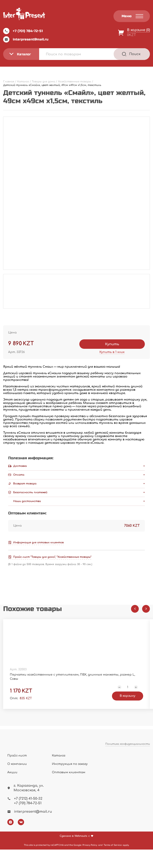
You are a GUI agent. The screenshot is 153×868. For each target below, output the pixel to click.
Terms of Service (113, 863)
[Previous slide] (135, 609)
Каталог (59, 774)
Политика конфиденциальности (128, 766)
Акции (12, 791)
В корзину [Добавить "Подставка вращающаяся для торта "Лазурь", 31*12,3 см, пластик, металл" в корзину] (102, 713)
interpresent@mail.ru (26, 39)
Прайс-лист (17, 774)
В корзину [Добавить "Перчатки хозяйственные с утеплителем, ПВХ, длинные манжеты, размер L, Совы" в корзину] (51, 713)
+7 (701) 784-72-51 (23, 31)
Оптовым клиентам (69, 791)
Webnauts (81, 854)
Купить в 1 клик (112, 352)
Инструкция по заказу (70, 782)
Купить (112, 344)
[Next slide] (146, 609)
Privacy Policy (90, 863)
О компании (17, 782)
